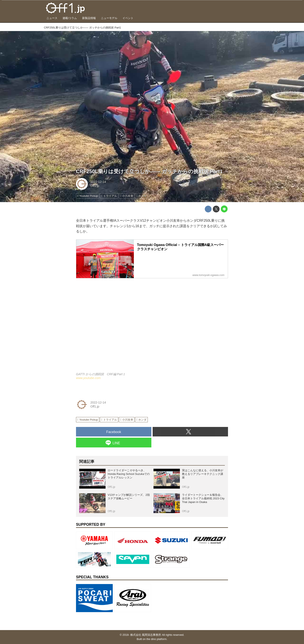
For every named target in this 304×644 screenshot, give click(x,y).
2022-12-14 (98, 182)
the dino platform (157, 639)
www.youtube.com (88, 378)
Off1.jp (95, 186)
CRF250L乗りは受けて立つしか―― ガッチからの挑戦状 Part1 (149, 171)
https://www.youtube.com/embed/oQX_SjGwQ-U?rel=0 (152, 328)
